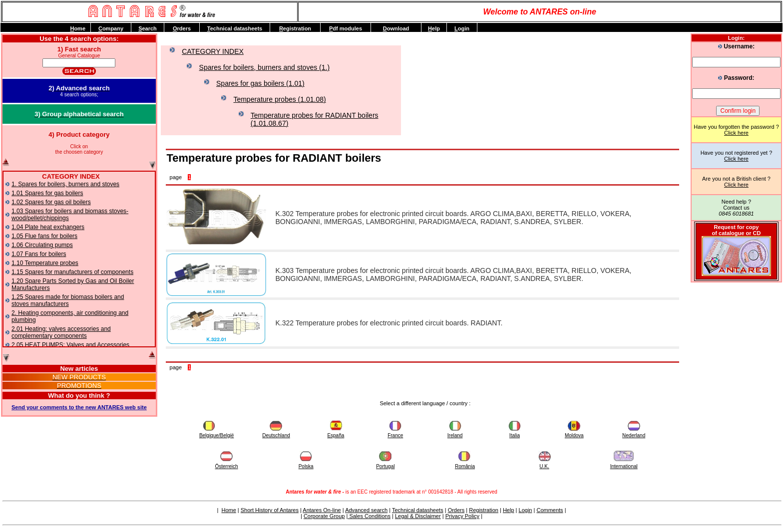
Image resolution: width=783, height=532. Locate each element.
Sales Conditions (369, 516)
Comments (550, 510)
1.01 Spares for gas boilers (47, 193)
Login (526, 510)
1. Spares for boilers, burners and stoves (65, 184)
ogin (462, 28)
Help (509, 510)
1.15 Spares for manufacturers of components (72, 272)
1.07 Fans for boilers (39, 254)
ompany (111, 28)
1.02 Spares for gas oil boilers (51, 202)
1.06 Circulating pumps (42, 245)
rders (182, 28)
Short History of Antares (270, 510)
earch (148, 28)
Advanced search (366, 510)
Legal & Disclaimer (418, 516)
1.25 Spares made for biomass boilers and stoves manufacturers (68, 300)
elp (434, 28)
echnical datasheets (235, 28)
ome (78, 28)
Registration (484, 510)
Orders (456, 510)
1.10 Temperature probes (45, 263)
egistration (295, 28)
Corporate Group (324, 516)
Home (228, 510)
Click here (736, 133)
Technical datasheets (418, 510)
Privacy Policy (462, 516)
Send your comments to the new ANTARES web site (79, 407)
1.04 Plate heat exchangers (48, 227)
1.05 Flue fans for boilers (44, 236)
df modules (346, 28)
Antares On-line (322, 510)
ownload (396, 28)
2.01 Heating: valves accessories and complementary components (61, 332)
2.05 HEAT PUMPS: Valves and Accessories (70, 345)
